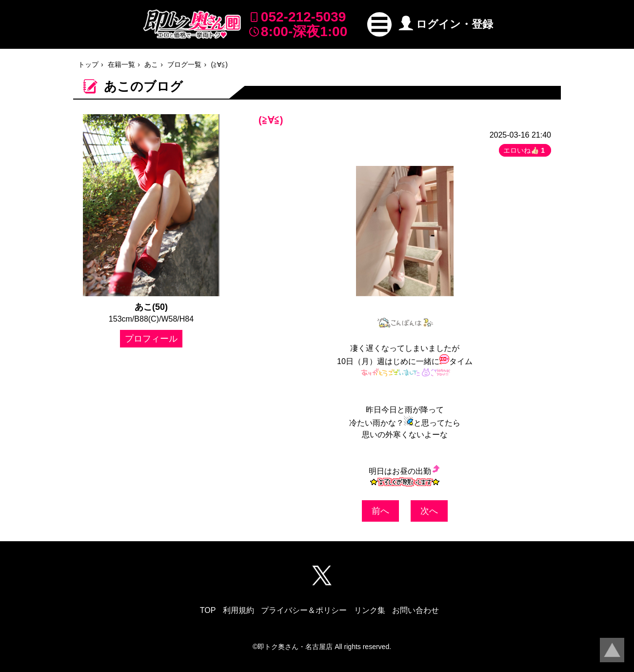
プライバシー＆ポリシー (304, 610)
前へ (380, 511)
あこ (151, 64)
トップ (88, 64)
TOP (208, 610)
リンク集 (370, 610)
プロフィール (151, 339)
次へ (429, 511)
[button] (379, 24)
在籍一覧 (121, 64)
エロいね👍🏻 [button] (525, 150)
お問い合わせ (416, 610)
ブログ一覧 (184, 64)
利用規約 (238, 610)
